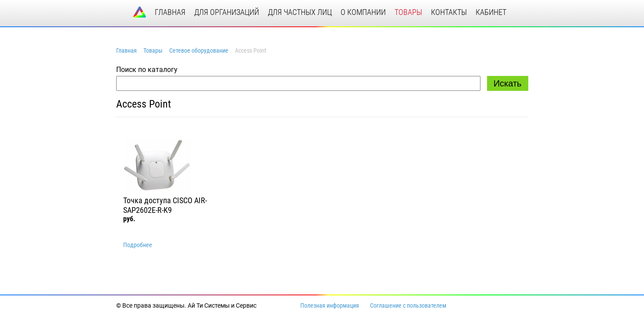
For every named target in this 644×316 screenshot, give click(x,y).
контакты (449, 12)
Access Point (144, 104)
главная (170, 12)
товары (408, 12)
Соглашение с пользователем (408, 305)
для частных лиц (300, 12)
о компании (363, 12)
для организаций (227, 12)
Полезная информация (330, 305)
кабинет (491, 12)
